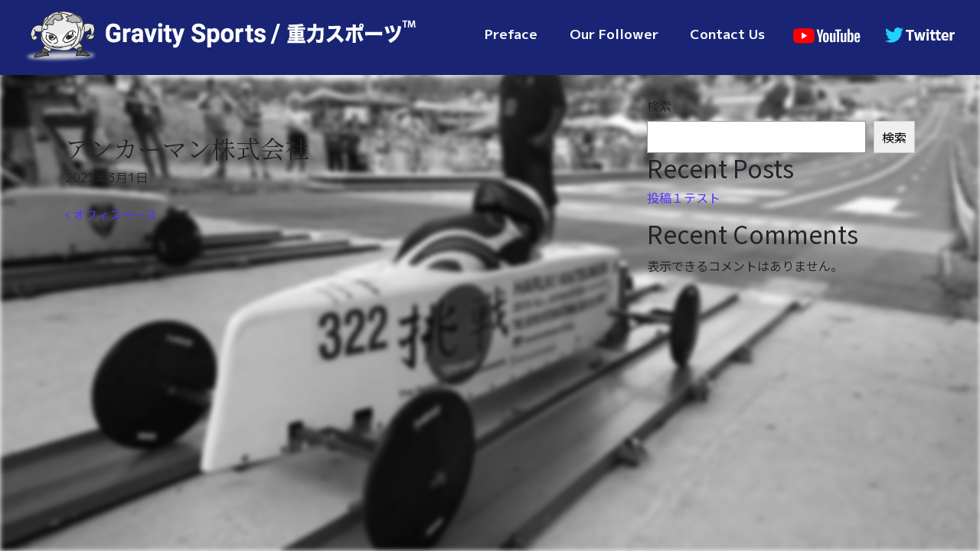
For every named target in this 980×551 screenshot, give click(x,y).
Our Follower (614, 34)
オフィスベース (111, 214)
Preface (511, 34)
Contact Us (727, 34)
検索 (659, 106)
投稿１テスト (684, 197)
